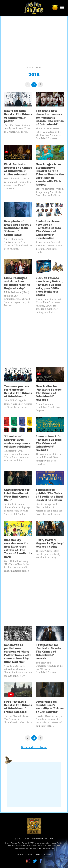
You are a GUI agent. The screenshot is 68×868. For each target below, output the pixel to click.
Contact (29, 854)
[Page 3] (40, 85)
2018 (34, 74)
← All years (34, 67)
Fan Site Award (46, 848)
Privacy (48, 854)
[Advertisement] (34, 41)
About (20, 854)
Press (39, 854)
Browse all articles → (34, 747)
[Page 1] (28, 85)
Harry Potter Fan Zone (42, 839)
